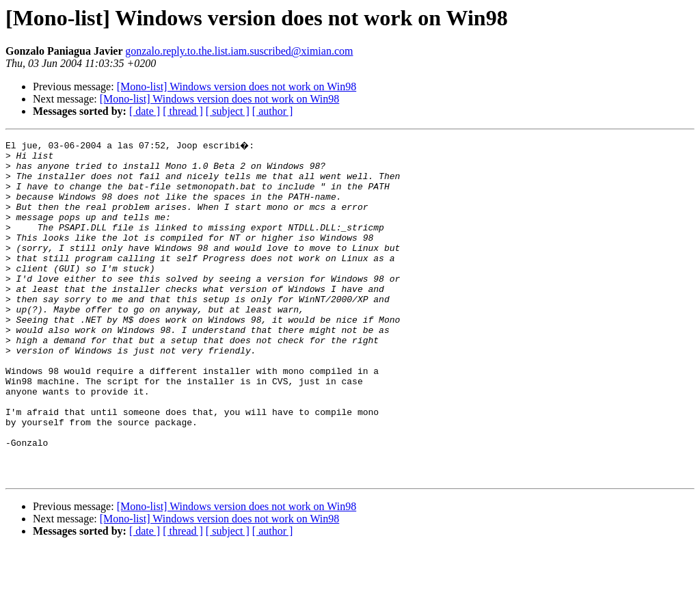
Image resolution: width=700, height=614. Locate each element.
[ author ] (273, 111)
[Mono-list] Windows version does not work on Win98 (237, 86)
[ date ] (145, 111)
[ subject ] (228, 111)
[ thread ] (183, 111)
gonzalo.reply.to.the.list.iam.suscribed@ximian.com (239, 51)
